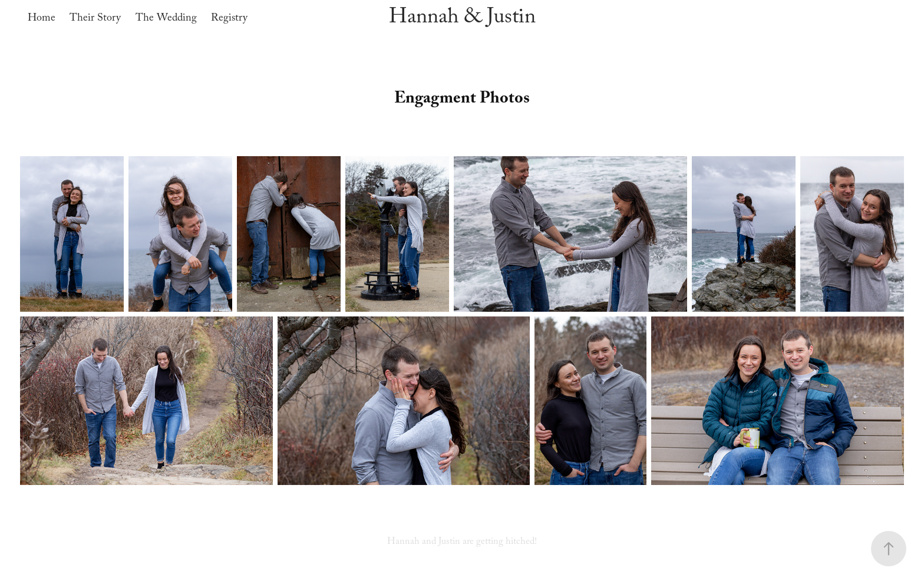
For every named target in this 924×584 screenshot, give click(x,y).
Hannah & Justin (462, 19)
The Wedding (166, 19)
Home (42, 19)
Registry (229, 19)
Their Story (95, 19)
